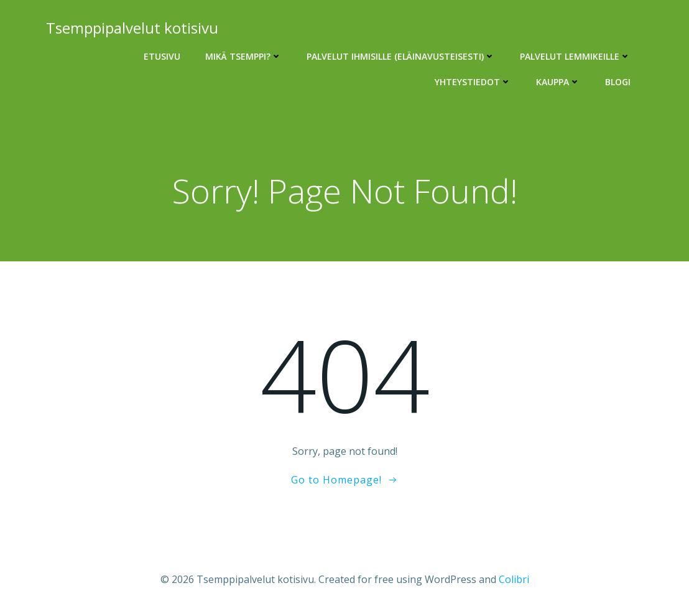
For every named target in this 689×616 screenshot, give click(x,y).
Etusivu (162, 56)
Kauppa (558, 82)
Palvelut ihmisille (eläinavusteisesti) (401, 56)
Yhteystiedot (473, 82)
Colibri (514, 579)
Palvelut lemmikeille (575, 56)
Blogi (618, 82)
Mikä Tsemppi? (243, 56)
